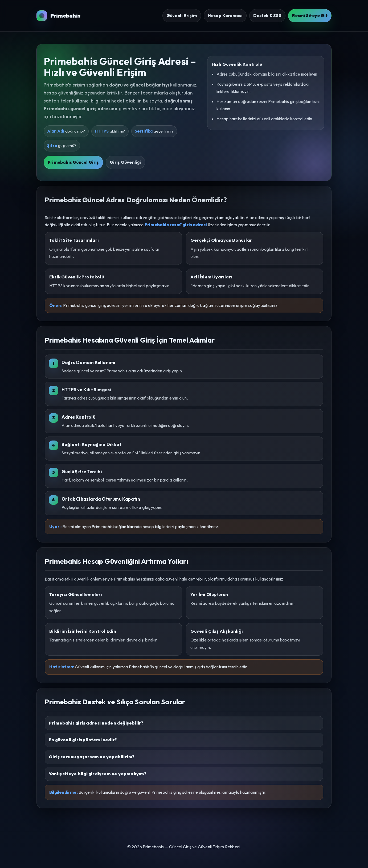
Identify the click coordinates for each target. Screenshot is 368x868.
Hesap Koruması (225, 15)
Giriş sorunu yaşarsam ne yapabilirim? (92, 757)
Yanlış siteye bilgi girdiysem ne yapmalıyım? (98, 774)
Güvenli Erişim (182, 15)
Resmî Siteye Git (310, 15)
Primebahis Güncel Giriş (73, 162)
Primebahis (58, 16)
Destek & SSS (267, 15)
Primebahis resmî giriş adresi (176, 225)
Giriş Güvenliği (125, 162)
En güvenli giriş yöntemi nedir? (83, 740)
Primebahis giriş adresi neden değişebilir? (96, 723)
